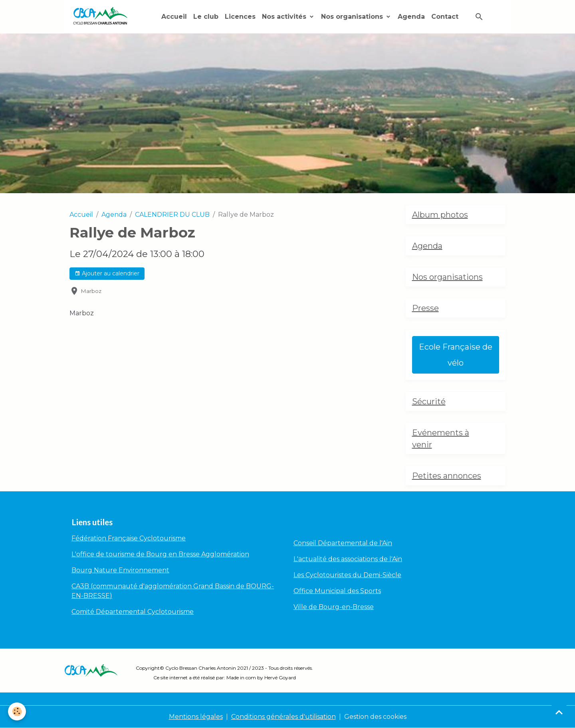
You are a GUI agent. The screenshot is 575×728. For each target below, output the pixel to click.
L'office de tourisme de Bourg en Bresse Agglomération (160, 554)
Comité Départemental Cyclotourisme (133, 612)
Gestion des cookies (375, 717)
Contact (445, 17)
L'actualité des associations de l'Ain (348, 559)
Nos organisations (353, 17)
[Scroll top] (559, 712)
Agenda (411, 17)
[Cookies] (17, 711)
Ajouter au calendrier (107, 274)
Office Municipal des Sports (337, 591)
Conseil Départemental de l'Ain (343, 543)
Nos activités (285, 17)
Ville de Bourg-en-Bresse (334, 607)
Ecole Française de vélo (456, 355)
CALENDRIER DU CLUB (172, 215)
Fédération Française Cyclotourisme (129, 538)
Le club (206, 17)
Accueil (174, 17)
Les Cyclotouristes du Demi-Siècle (347, 575)
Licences (240, 17)
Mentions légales (196, 717)
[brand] (102, 17)
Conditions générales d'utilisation (284, 717)
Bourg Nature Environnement (120, 570)
